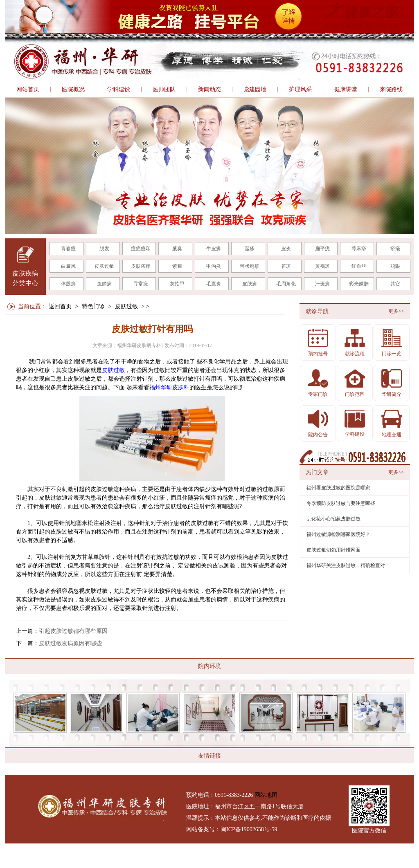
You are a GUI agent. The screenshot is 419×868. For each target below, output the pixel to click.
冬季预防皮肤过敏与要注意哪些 (341, 503)
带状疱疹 (250, 266)
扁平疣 (322, 249)
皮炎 (286, 249)
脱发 (104, 249)
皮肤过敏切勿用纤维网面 (333, 550)
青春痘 (68, 249)
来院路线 (391, 90)
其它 (395, 284)
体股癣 (68, 284)
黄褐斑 (322, 266)
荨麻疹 (359, 249)
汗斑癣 (322, 284)
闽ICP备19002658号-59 (249, 829)
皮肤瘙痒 (141, 266)
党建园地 (255, 90)
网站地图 (266, 795)
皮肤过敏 (104, 266)
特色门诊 (93, 306)
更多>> (396, 311)
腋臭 (177, 249)
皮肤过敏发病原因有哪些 (70, 643)
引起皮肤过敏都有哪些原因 (73, 631)
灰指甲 (177, 284)
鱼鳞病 (104, 284)
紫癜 (177, 266)
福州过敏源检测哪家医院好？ (338, 534)
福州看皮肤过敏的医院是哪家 (338, 488)
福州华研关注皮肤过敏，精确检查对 (346, 565)
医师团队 (164, 90)
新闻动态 (209, 90)
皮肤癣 (250, 284)
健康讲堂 (346, 90)
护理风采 (300, 90)
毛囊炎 (214, 284)
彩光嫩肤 (359, 284)
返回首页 (60, 306)
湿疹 (250, 249)
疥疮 (395, 249)
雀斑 (286, 266)
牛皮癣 (214, 249)
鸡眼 (395, 266)
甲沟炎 (214, 266)
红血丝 (359, 266)
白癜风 (68, 266)
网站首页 (28, 90)
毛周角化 (286, 284)
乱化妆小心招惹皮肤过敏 (333, 519)
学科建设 (119, 90)
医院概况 (73, 90)
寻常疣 (141, 284)
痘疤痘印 (141, 249)
